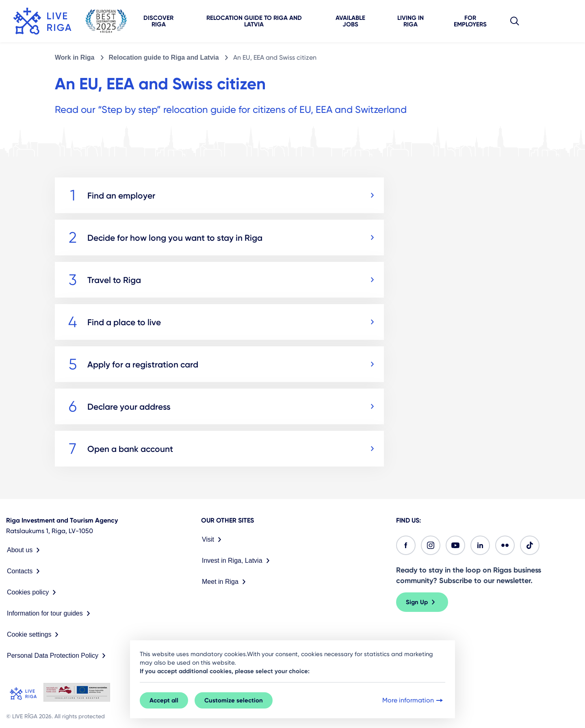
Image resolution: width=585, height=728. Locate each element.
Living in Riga (411, 21)
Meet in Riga (225, 582)
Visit (213, 540)
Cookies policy (33, 592)
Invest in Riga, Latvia (237, 561)
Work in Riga (75, 57)
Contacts (25, 571)
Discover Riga (158, 21)
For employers (470, 21)
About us (25, 550)
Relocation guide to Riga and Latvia (254, 21)
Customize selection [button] (234, 700)
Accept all (164, 700)
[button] (515, 21)
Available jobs (350, 21)
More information (413, 700)
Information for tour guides (50, 614)
